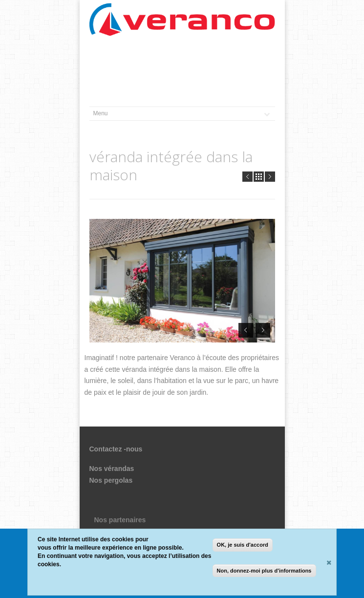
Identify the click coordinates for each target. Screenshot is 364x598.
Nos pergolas (111, 480)
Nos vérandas (112, 469)
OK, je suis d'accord (243, 545)
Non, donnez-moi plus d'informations (264, 571)
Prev (247, 177)
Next (270, 177)
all (259, 177)
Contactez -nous (116, 449)
